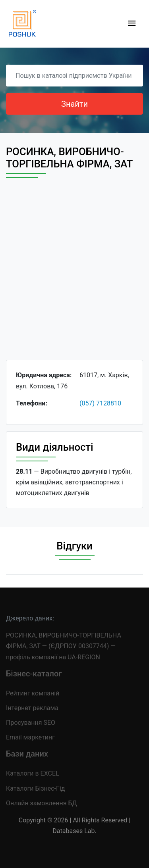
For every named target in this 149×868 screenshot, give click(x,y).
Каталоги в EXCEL (33, 773)
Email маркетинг (30, 737)
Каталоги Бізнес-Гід (35, 788)
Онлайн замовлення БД (42, 803)
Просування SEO (31, 723)
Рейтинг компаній (33, 693)
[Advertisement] (74, 276)
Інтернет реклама (32, 708)
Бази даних (27, 754)
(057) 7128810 (100, 403)
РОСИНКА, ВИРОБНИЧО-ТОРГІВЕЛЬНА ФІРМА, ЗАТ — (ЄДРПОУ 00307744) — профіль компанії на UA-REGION (64, 646)
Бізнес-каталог (34, 674)
